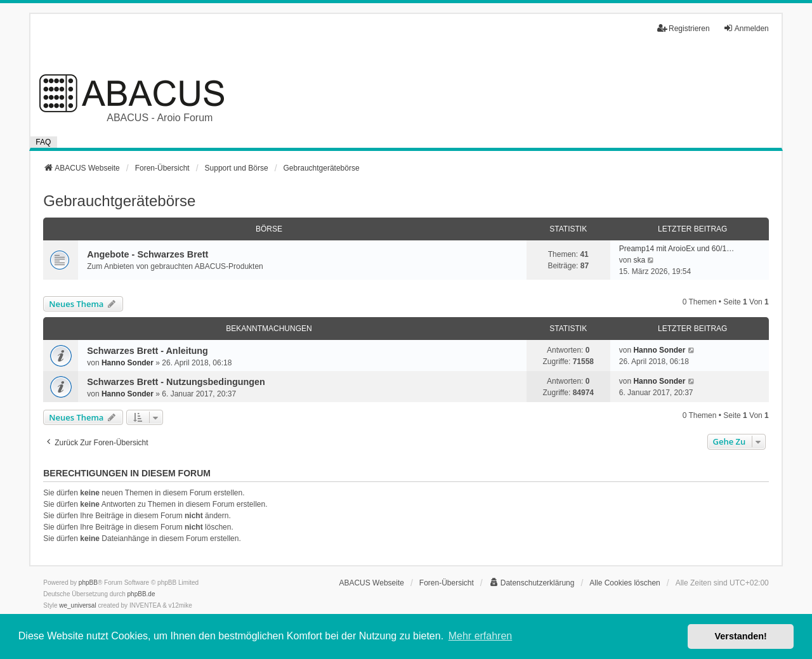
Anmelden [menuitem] (746, 28)
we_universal (77, 605)
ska (639, 260)
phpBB (88, 583)
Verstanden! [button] (741, 636)
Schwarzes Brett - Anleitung (147, 351)
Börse (269, 229)
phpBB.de (141, 594)
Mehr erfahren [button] (481, 636)
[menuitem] (532, 583)
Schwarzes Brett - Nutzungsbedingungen (176, 382)
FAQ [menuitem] (43, 142)
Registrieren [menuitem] (684, 28)
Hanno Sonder (128, 363)
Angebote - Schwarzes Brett (147, 254)
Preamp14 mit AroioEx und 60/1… (677, 249)
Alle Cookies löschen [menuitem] (625, 583)
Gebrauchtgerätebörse (119, 201)
